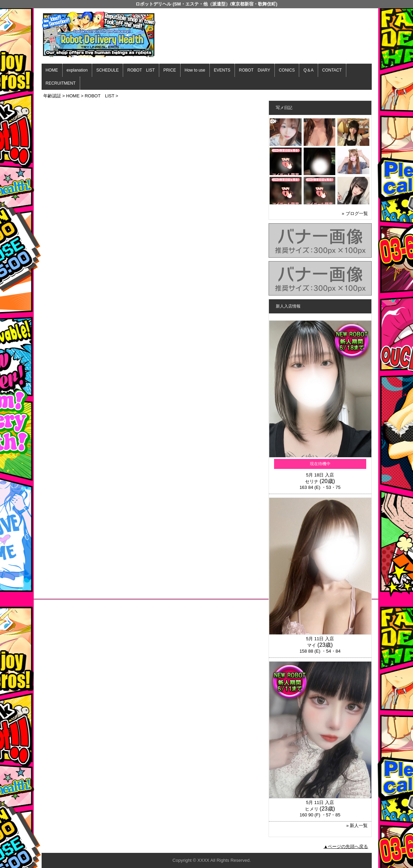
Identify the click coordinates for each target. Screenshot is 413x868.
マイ (312, 645)
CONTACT (332, 70)
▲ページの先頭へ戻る (346, 846)
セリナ (312, 481)
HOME (52, 70)
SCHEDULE (107, 70)
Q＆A (308, 70)
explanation (77, 70)
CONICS (287, 70)
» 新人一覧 (357, 826)
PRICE (170, 70)
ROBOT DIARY (255, 70)
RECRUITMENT (61, 83)
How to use (195, 70)
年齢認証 (52, 96)
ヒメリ (312, 809)
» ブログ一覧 (355, 213)
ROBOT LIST (141, 70)
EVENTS (222, 70)
